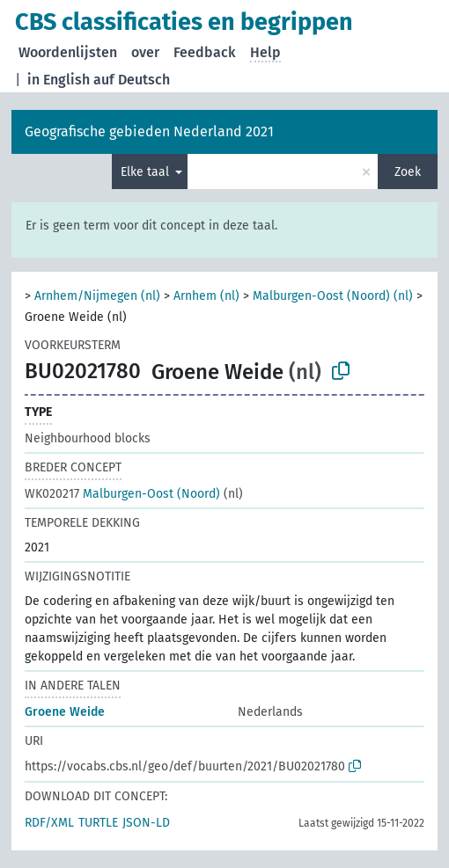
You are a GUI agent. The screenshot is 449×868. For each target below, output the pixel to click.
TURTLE (98, 823)
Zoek (408, 172)
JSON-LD (146, 823)
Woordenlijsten (68, 52)
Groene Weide (65, 712)
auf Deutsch (132, 80)
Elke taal (147, 172)
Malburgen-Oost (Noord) (122, 494)
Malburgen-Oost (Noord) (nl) (333, 296)
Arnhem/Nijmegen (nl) (97, 296)
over (145, 52)
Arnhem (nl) (206, 296)
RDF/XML (49, 823)
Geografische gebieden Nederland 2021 (149, 131)
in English (59, 80)
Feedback (205, 52)
